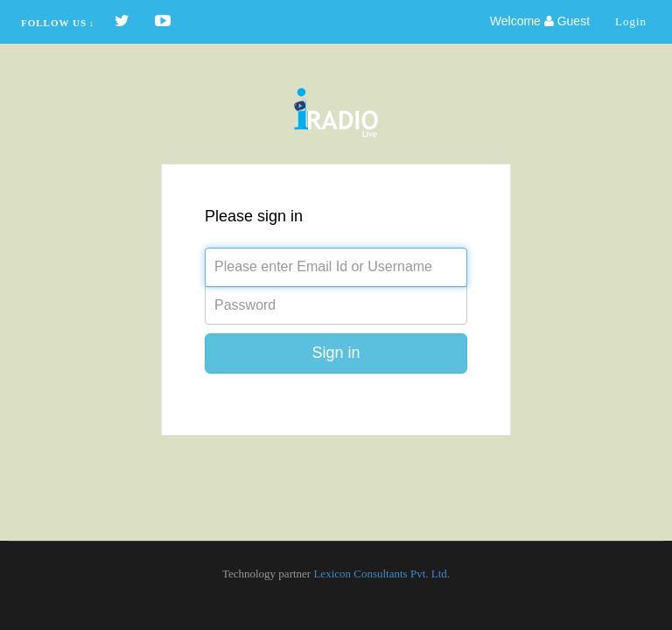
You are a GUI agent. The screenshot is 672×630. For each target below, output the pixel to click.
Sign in (336, 353)
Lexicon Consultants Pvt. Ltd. (381, 574)
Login (631, 21)
